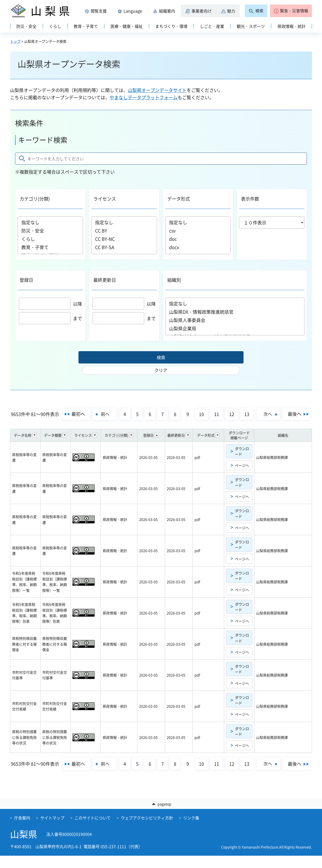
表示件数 (250, 199)
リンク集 (191, 830)
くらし (50, 239)
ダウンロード (242, 452)
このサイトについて (93, 830)
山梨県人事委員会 (235, 320)
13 (262, 404)
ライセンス (105, 199)
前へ (118, 403)
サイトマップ (52, 830)
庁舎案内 (22, 830)
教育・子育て (50, 247)
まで (50, 318)
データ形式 (179, 199)
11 (231, 404)
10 (216, 404)
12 (247, 404)
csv (198, 231)
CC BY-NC (124, 239)
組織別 (174, 280)
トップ (15, 41)
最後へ (159, 416)
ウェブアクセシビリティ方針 (147, 830)
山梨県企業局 (235, 328)
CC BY (124, 231)
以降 (50, 304)
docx (198, 247)
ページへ (242, 466)
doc (198, 239)
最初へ (90, 403)
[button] (97, 11)
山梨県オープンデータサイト (157, 90)
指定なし (50, 222)
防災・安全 (50, 231)
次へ (285, 403)
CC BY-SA (124, 247)
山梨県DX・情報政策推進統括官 (235, 312)
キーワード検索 (43, 140)
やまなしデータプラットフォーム (144, 97)
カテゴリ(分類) (35, 199)
